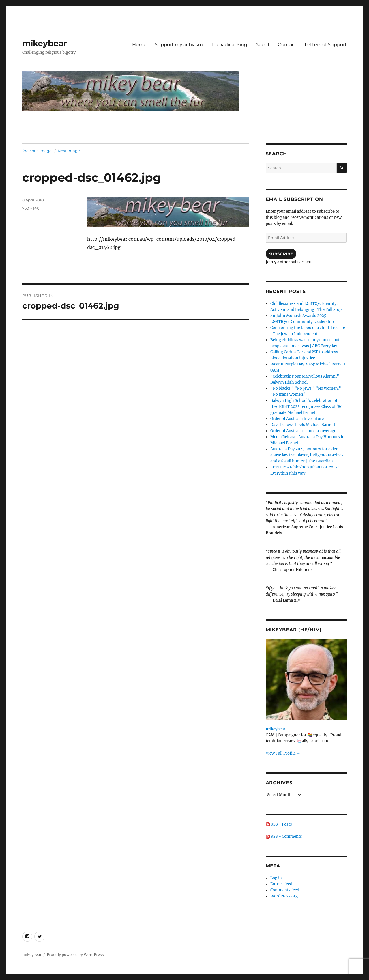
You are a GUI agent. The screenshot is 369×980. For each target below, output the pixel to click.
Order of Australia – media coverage (303, 431)
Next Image (69, 151)
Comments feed (285, 890)
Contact (287, 45)
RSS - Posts (279, 824)
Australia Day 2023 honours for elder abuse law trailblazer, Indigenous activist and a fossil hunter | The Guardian (308, 455)
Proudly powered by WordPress (75, 955)
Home (139, 45)
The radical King (229, 45)
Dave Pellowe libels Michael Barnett (303, 425)
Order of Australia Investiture (297, 419)
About (263, 45)
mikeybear (45, 43)
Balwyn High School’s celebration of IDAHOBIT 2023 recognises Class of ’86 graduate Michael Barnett (307, 407)
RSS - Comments (284, 836)
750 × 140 (31, 208)
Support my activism (179, 45)
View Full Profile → (283, 753)
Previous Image (37, 151)
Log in (276, 878)
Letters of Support (326, 45)
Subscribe (281, 254)
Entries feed (281, 884)
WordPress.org (284, 896)
